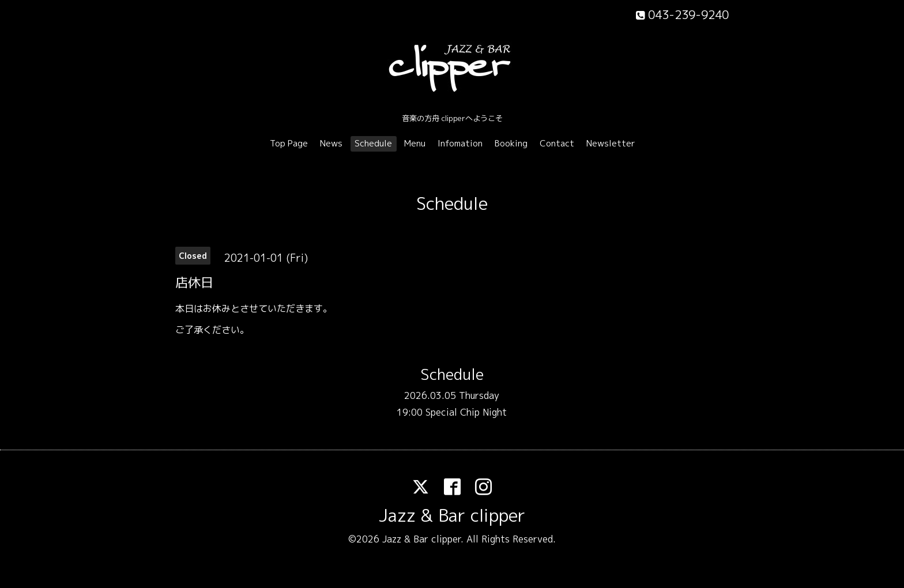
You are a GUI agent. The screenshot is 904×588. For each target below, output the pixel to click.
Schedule (373, 143)
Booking (511, 143)
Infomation (460, 143)
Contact (557, 143)
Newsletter (611, 143)
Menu (415, 143)
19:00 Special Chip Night (452, 412)
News (331, 143)
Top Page (289, 143)
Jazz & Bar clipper (452, 515)
